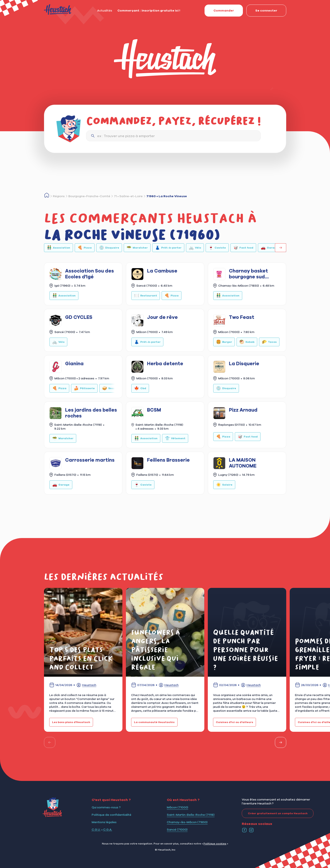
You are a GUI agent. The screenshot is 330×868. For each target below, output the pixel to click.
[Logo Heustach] (52, 816)
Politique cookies (215, 844)
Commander (219, 10)
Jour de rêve (162, 317)
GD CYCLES (79, 317)
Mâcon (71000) (178, 807)
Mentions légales (104, 822)
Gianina (74, 363)
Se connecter (262, 10)
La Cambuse (162, 271)
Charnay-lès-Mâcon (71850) (187, 822)
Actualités (105, 10)
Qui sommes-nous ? (106, 807)
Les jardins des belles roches (91, 413)
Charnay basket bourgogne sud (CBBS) (248, 274)
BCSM (154, 410)
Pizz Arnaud (243, 410)
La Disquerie (244, 363)
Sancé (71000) (177, 829)
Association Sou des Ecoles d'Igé (90, 274)
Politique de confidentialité (112, 815)
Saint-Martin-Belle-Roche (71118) (191, 815)
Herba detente (165, 363)
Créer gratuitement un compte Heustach (275, 813)
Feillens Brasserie (168, 460)
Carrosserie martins (90, 460)
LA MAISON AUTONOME (243, 463)
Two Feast (242, 317)
